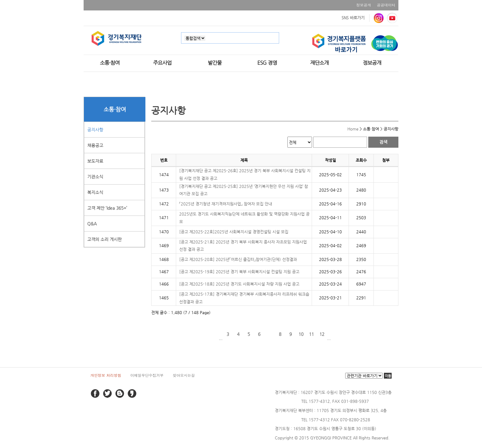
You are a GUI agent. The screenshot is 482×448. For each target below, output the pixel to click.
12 (322, 334)
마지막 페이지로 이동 (346, 334)
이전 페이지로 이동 (214, 334)
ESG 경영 (267, 63)
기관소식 (95, 177)
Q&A (92, 224)
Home (353, 129)
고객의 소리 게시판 (105, 239)
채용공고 (95, 145)
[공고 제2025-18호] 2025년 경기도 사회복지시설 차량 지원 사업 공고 (239, 284)
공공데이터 (386, 5)
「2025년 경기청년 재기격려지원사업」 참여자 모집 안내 (226, 204)
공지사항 (95, 130)
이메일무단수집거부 (147, 375)
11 (311, 334)
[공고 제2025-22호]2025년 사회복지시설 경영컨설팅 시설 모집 (234, 232)
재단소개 (319, 63)
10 (301, 334)
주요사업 (162, 63)
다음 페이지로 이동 (336, 334)
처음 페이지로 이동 (203, 334)
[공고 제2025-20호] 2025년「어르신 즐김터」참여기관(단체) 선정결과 (238, 259)
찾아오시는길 (184, 375)
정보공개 (364, 5)
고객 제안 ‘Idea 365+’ (107, 208)
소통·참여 (110, 63)
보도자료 (95, 161)
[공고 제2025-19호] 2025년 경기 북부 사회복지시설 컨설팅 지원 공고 (239, 272)
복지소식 (95, 192)
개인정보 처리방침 (106, 375)
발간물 (215, 63)
